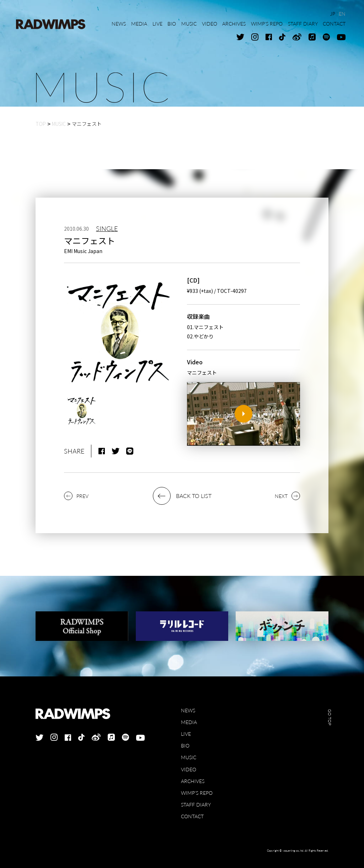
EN (342, 14)
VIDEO (189, 769)
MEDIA (189, 722)
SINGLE (107, 229)
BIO (185, 746)
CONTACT (192, 816)
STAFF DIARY (196, 805)
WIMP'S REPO (197, 793)
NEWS (188, 710)
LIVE (186, 734)
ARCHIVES (193, 781)
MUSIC (189, 757)
